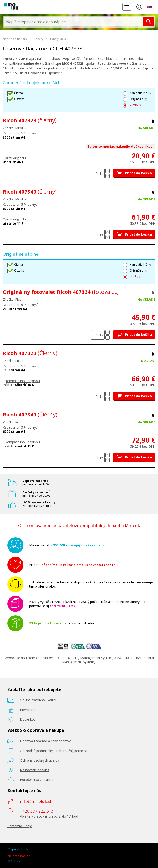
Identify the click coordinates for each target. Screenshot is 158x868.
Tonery (39, 39)
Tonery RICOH (59, 39)
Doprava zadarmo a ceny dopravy (45, 741)
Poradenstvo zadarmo (37, 780)
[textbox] (73, 22)
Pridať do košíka (134, 173)
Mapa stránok (18, 849)
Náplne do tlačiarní (15, 39)
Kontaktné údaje (20, 826)
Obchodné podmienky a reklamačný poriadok (54, 751)
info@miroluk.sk (36, 801)
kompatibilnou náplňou (23, 381)
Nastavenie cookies (35, 770)
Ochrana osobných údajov (40, 760)
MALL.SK (14, 861)
